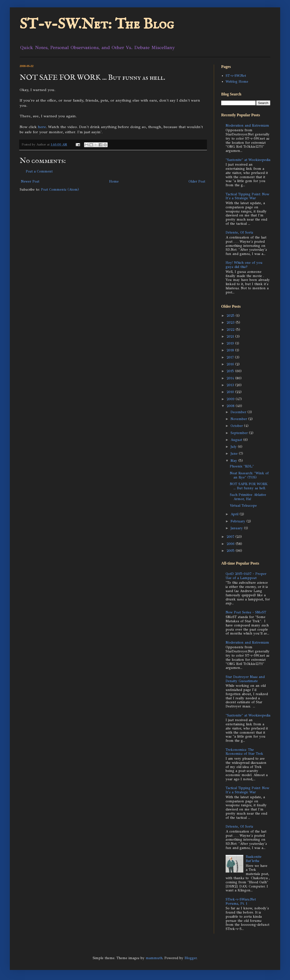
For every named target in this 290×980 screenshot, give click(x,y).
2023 (231, 323)
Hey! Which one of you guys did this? (244, 265)
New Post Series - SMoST (246, 612)
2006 (231, 544)
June (235, 454)
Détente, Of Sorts (239, 232)
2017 (231, 357)
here (42, 127)
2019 (231, 343)
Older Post (197, 181)
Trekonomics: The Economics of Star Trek (244, 752)
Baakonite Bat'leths (254, 859)
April (235, 514)
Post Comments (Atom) (60, 190)
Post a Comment (39, 171)
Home (114, 181)
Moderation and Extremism (247, 126)
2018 (231, 350)
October (237, 426)
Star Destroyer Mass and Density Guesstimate (245, 679)
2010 (231, 392)
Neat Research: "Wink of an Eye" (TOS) (249, 475)
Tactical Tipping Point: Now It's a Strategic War (247, 196)
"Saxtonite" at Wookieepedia (248, 160)
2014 (231, 378)
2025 (231, 316)
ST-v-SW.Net (236, 76)
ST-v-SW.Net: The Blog (97, 25)
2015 (231, 371)
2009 (231, 399)
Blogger (191, 958)
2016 (231, 364)
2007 (231, 537)
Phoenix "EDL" (242, 466)
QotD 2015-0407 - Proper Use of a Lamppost (246, 576)
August (237, 440)
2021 (231, 337)
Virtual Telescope (243, 506)
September (240, 433)
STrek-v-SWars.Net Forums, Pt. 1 (241, 901)
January (237, 528)
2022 (231, 330)
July (234, 447)
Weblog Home (237, 82)
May (234, 461)
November (239, 419)
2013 (231, 385)
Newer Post (30, 181)
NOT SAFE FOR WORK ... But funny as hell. (249, 486)
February (239, 521)
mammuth (154, 958)
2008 (231, 406)
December (239, 412)
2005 (231, 551)
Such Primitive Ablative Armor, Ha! (248, 497)
